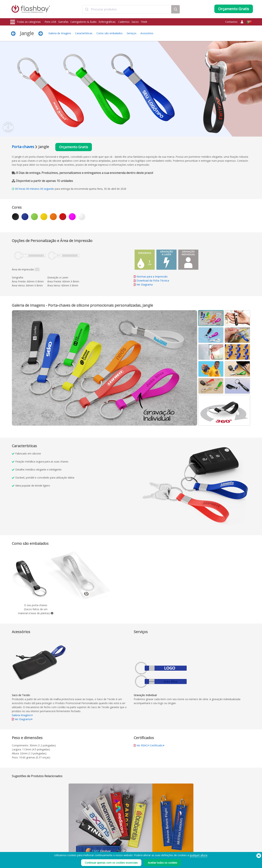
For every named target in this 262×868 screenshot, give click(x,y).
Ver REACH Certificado (150, 746)
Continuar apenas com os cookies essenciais (111, 863)
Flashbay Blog (215, 839)
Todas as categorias (25, 22)
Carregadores (18, 847)
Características (84, 33)
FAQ (111, 847)
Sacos (135, 22)
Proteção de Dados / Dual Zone (76, 851)
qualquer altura (198, 855)
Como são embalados (110, 33)
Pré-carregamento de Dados (75, 839)
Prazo (160, 839)
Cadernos (124, 22)
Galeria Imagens (21, 716)
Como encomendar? (119, 839)
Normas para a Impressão (152, 277)
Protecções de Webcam (23, 851)
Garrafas (63, 22)
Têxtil (144, 22)
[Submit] (87, 10)
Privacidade (163, 851)
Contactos (231, 22)
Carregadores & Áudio (84, 22)
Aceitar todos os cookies (163, 863)
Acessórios (147, 33)
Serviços (132, 33)
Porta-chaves (23, 147)
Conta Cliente (115, 843)
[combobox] (127, 10)
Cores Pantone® (68, 843)
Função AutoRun (68, 847)
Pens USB (50, 22)
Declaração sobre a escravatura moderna (179, 847)
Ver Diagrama (145, 285)
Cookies (161, 843)
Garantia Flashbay (118, 851)
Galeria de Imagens (60, 33)
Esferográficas (107, 22)
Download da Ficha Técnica (151, 281)
